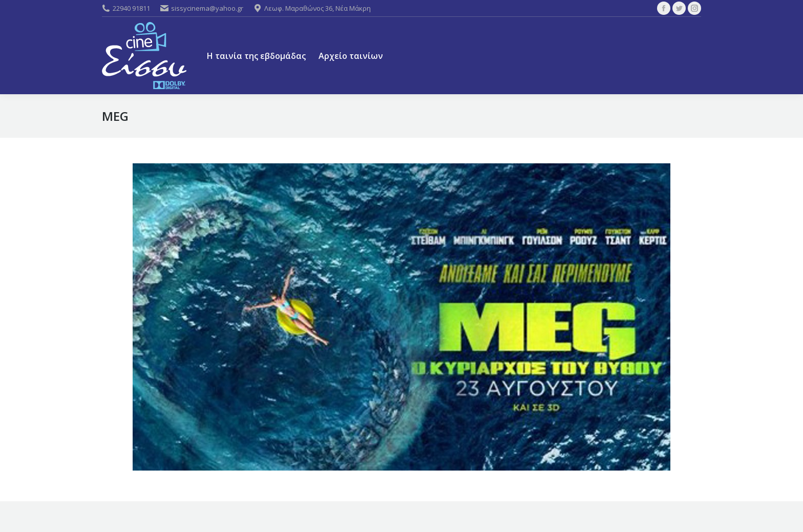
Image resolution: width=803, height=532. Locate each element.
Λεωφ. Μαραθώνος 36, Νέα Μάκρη (312, 8)
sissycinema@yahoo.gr (202, 8)
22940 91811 (126, 8)
